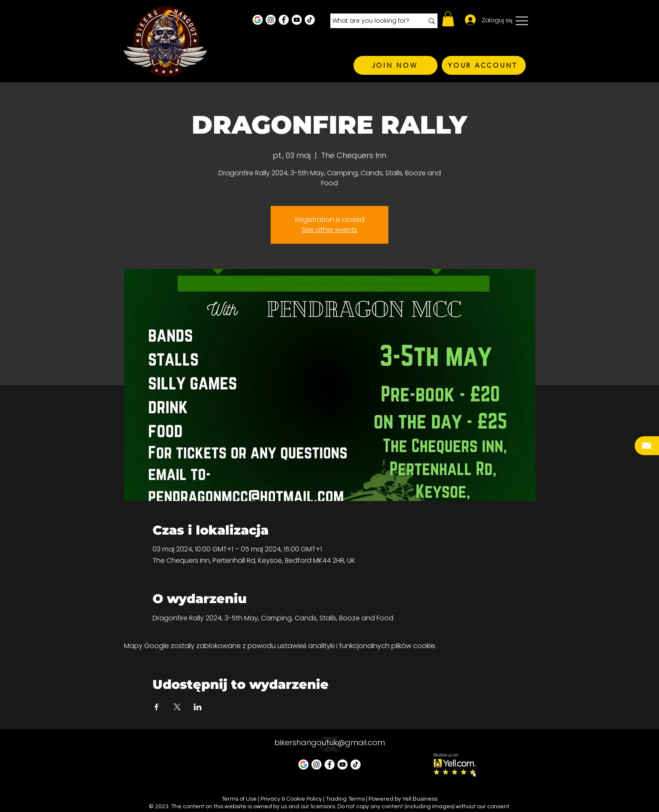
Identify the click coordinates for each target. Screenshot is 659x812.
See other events (329, 230)
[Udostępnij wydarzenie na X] (177, 707)
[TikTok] (310, 20)
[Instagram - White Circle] (271, 20)
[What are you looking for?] (372, 21)
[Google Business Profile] (258, 20)
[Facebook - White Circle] (284, 20)
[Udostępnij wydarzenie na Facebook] (157, 707)
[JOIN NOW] (395, 65)
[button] (448, 19)
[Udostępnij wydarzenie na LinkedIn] (198, 707)
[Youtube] (297, 20)
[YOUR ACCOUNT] (484, 65)
